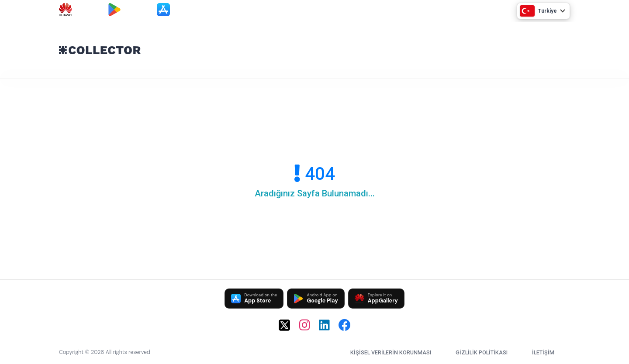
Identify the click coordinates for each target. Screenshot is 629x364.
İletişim (543, 352)
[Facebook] (345, 325)
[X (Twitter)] (284, 325)
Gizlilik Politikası (482, 352)
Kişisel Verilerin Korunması (391, 352)
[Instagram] (305, 325)
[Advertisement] (397, 48)
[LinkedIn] (324, 325)
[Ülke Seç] (543, 11)
